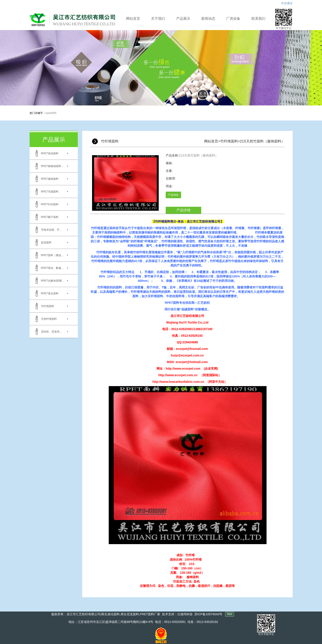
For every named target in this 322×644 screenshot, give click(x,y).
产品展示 (183, 19)
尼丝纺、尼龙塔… (52, 332)
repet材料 (51, 113)
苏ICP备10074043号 (208, 614)
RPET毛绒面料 (50, 192)
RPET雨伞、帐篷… (52, 268)
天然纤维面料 (49, 319)
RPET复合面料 (50, 293)
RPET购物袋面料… (52, 166)
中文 (284, 3)
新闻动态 (208, 19)
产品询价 (173, 195)
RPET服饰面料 (50, 179)
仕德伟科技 (185, 614)
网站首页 (133, 19)
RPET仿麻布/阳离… (53, 281)
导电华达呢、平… (52, 230)
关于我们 (158, 19)
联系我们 (258, 19)
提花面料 (46, 243)
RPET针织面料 (50, 204)
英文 (290, 3)
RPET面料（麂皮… (52, 255)
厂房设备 (233, 19)
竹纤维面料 (48, 306)
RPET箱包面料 (50, 153)
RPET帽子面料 (50, 217)
